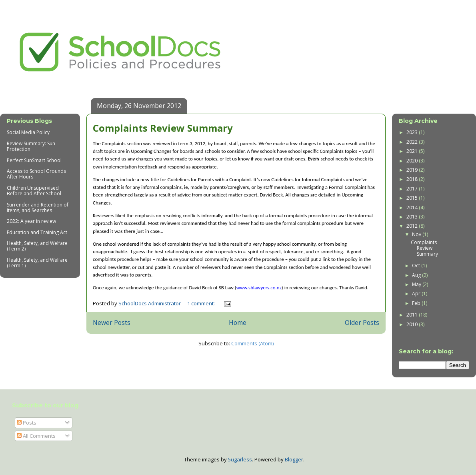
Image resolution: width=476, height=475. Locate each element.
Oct (417, 266)
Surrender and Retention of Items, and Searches (38, 207)
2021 (413, 151)
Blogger (294, 459)
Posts (27, 423)
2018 (413, 179)
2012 (413, 226)
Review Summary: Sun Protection (31, 146)
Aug (417, 275)
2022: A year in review (31, 221)
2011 (413, 315)
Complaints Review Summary (163, 128)
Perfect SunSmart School (34, 160)
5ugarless (240, 459)
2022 (413, 142)
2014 (413, 207)
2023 (413, 132)
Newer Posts (112, 323)
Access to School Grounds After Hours (36, 174)
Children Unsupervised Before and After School (34, 191)
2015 (413, 198)
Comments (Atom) (252, 343)
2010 (413, 324)
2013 (413, 217)
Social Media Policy (28, 132)
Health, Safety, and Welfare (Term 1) (37, 263)
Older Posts (362, 323)
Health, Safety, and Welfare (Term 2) (37, 246)
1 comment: (202, 303)
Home (238, 323)
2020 (413, 161)
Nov (417, 234)
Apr (417, 294)
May (417, 284)
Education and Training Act (37, 232)
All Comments (36, 436)
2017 (413, 189)
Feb (417, 303)
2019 (413, 170)
